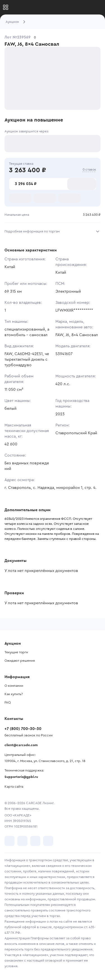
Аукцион (12, 22)
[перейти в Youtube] (35, 841)
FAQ (8, 702)
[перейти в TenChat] (48, 841)
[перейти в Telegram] (22, 841)
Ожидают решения (20, 661)
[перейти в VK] (10, 841)
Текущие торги (16, 652)
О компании (14, 686)
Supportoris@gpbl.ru (21, 777)
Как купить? (14, 694)
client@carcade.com (21, 745)
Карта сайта (14, 787)
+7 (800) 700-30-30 (23, 729)
